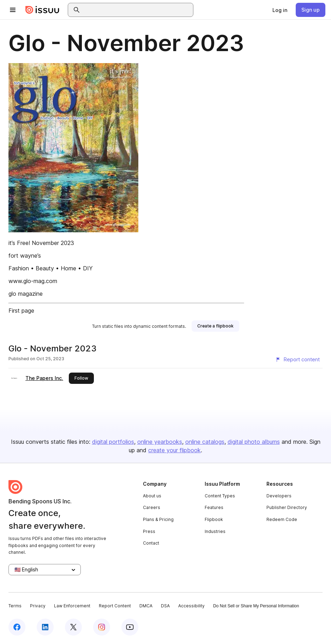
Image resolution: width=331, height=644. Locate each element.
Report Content (115, 606)
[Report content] (297, 360)
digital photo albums (254, 442)
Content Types (220, 496)
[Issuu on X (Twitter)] (73, 627)
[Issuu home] (42, 10)
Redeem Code (282, 519)
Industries (215, 531)
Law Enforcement (72, 606)
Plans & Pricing (158, 519)
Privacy (38, 606)
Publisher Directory (287, 507)
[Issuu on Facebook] (17, 627)
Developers (279, 496)
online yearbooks (160, 442)
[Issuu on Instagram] (102, 627)
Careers (152, 507)
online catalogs (205, 442)
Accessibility (191, 606)
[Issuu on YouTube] (130, 627)
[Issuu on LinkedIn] (45, 627)
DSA (165, 606)
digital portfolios (113, 442)
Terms (15, 606)
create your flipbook (174, 450)
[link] (280, 10)
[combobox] (137, 10)
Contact (151, 543)
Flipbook (214, 519)
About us (152, 496)
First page (21, 311)
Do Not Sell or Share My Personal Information (256, 606)
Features (214, 507)
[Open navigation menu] (13, 10)
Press (149, 531)
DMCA (146, 606)
